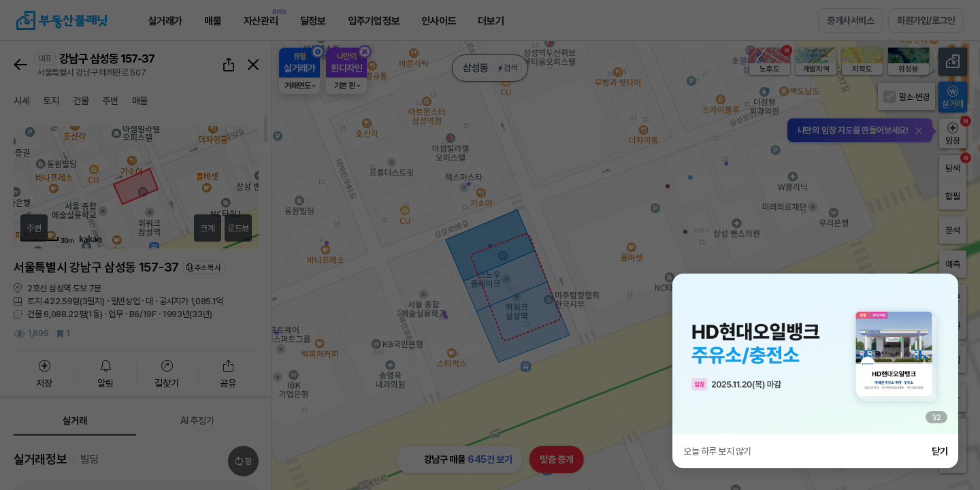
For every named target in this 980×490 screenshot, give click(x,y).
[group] (815, 354)
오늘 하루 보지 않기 (717, 451)
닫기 (940, 451)
